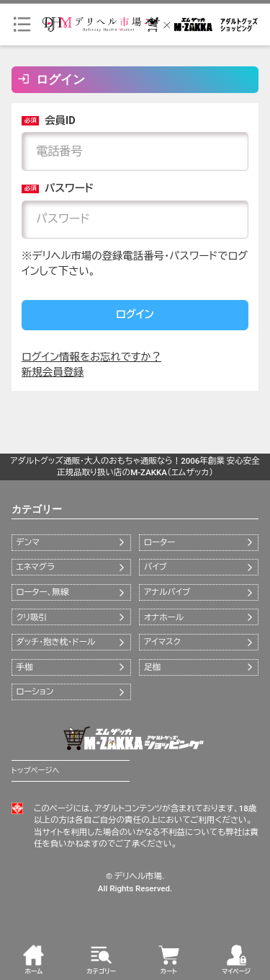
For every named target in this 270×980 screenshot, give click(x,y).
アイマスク (162, 642)
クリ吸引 (31, 617)
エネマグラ (35, 567)
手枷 (24, 667)
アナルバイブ (167, 592)
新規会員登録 (53, 372)
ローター (159, 542)
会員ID (48, 121)
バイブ (156, 567)
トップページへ (36, 771)
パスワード (58, 189)
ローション (35, 692)
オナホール (164, 617)
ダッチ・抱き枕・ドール (55, 642)
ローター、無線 (42, 592)
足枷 (152, 667)
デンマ (27, 542)
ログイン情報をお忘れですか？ (91, 357)
